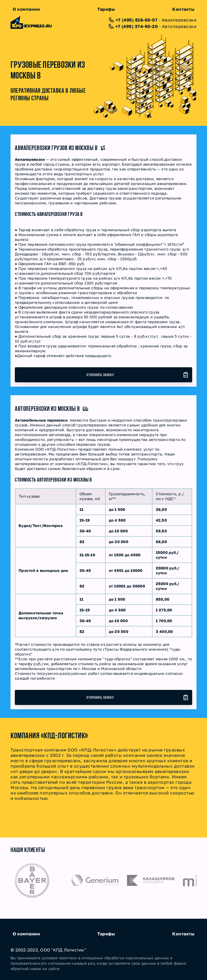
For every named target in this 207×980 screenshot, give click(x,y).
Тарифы (106, 9)
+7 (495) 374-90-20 (137, 26)
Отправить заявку (100, 375)
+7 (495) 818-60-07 (137, 20)
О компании (26, 9)
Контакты (183, 9)
